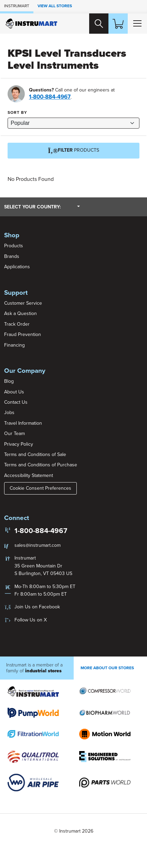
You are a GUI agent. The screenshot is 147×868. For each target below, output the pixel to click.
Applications (17, 267)
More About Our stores (107, 668)
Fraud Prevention (23, 334)
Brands (12, 256)
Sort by (17, 112)
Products (14, 246)
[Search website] (99, 23)
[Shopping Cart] (118, 23)
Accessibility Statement (29, 475)
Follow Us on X (31, 620)
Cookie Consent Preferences (40, 488)
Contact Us (16, 402)
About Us (14, 392)
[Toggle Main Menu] (137, 23)
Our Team (14, 433)
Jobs (9, 413)
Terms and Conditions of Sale (35, 454)
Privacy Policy (19, 444)
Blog (9, 381)
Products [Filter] (73, 151)
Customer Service (23, 303)
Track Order (17, 324)
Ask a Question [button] (20, 313)
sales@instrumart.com (38, 545)
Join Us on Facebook (37, 607)
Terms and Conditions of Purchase (41, 465)
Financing (14, 345)
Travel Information (23, 423)
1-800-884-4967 (50, 97)
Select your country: (42, 207)
